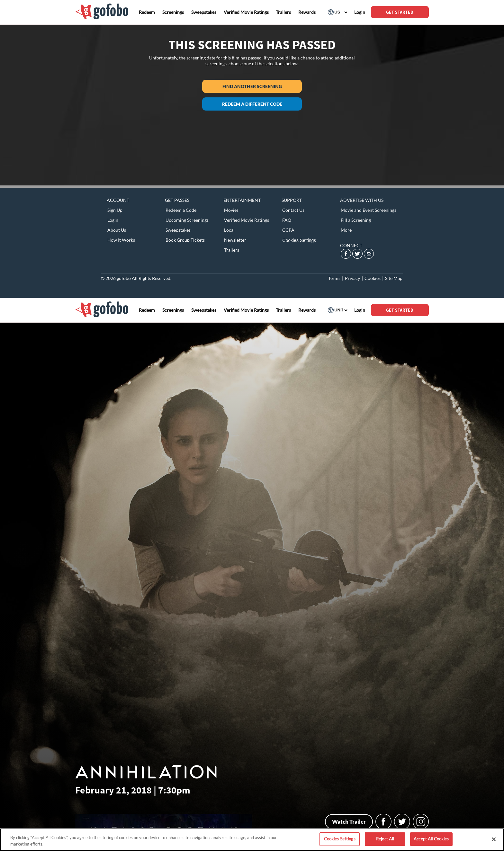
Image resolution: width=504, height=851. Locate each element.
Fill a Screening (356, 220)
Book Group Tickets (185, 240)
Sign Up (115, 210)
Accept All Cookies (431, 839)
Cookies (373, 278)
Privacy (352, 278)
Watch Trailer (349, 822)
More (346, 230)
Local (229, 230)
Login (113, 220)
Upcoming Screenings (187, 220)
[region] (252, 840)
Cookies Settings (299, 240)
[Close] (494, 839)
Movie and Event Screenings (369, 210)
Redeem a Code (181, 210)
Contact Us (293, 210)
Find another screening (252, 86)
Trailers (232, 250)
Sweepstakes (178, 230)
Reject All (385, 839)
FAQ (287, 220)
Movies (231, 210)
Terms (334, 278)
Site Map (394, 278)
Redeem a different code (252, 104)
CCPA (288, 230)
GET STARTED (400, 12)
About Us (117, 230)
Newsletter (235, 240)
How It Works (121, 240)
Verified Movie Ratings (247, 220)
